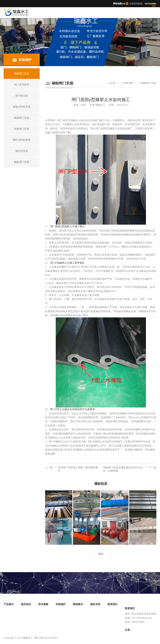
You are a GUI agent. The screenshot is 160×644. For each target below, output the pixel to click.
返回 (101, 554)
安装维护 (128, 83)
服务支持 (95, 604)
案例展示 (78, 604)
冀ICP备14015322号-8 (46, 638)
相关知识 (26, 604)
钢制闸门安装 (149, 83)
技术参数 (43, 604)
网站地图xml (119, 4)
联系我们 (113, 604)
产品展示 (9, 604)
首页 (113, 83)
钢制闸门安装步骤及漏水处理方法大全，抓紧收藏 (130, 469)
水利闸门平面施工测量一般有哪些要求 (72, 469)
